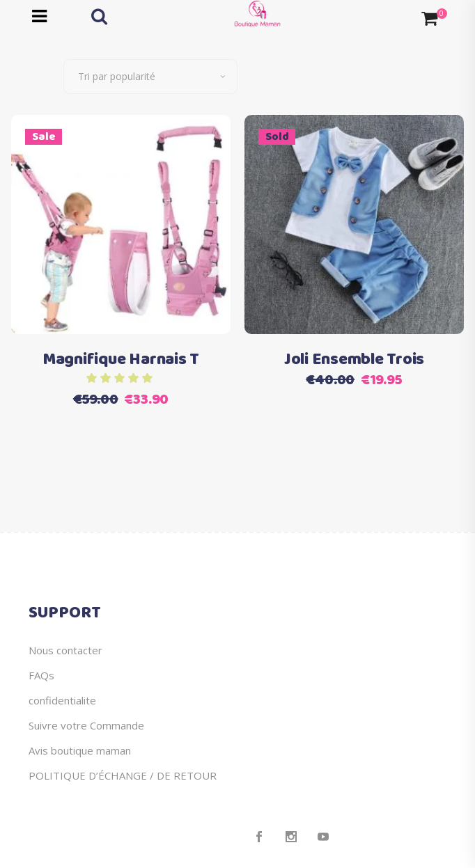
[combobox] (150, 77)
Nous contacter (65, 650)
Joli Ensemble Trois (354, 360)
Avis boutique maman (80, 750)
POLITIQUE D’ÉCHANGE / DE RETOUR (123, 775)
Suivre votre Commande (86, 725)
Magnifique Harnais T (121, 360)
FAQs (41, 675)
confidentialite (62, 700)
